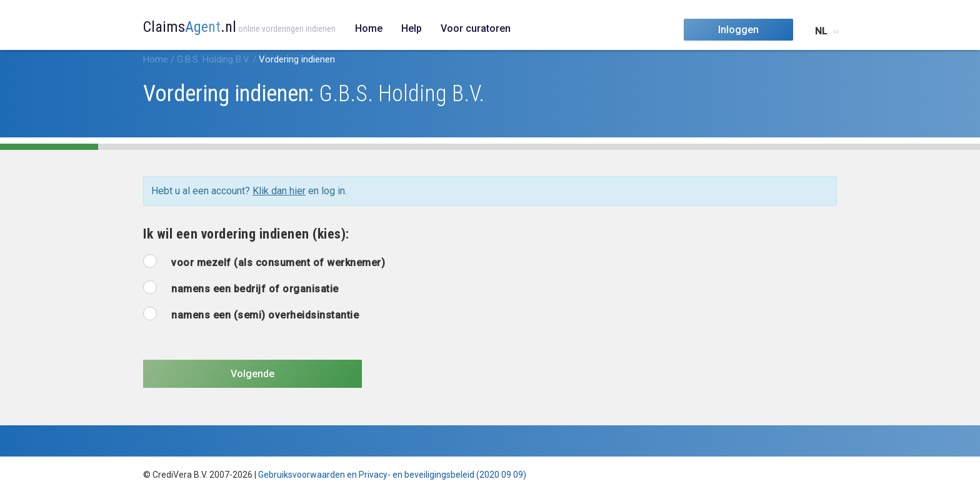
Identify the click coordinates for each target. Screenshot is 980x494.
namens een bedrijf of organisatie (255, 289)
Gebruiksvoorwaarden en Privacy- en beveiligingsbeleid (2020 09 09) (392, 475)
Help (412, 28)
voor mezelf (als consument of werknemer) (278, 263)
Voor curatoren (476, 28)
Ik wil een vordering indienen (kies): (246, 234)
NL (821, 31)
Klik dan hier (279, 191)
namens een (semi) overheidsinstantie (265, 315)
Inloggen (738, 30)
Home (369, 28)
